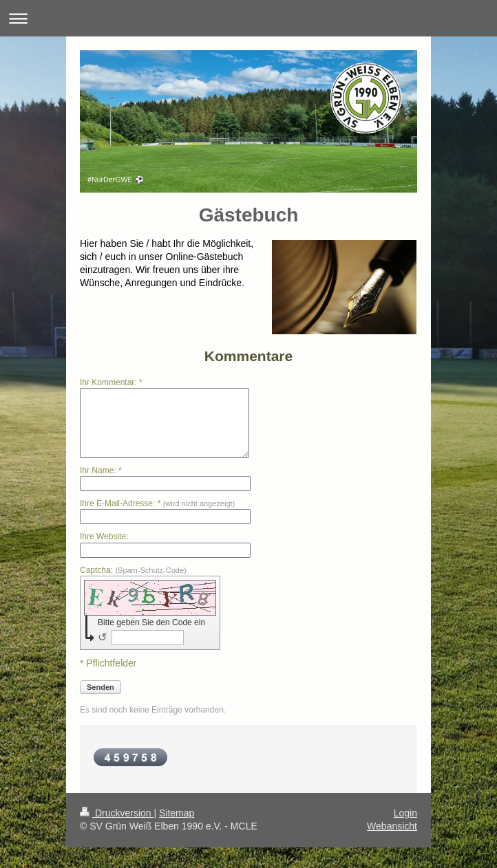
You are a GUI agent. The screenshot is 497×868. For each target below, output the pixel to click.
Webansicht (392, 826)
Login (405, 813)
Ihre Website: (104, 536)
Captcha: (133, 570)
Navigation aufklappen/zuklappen (248, 18)
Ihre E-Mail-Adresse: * (157, 503)
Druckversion (117, 813)
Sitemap (177, 813)
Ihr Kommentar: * (111, 382)
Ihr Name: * (101, 470)
